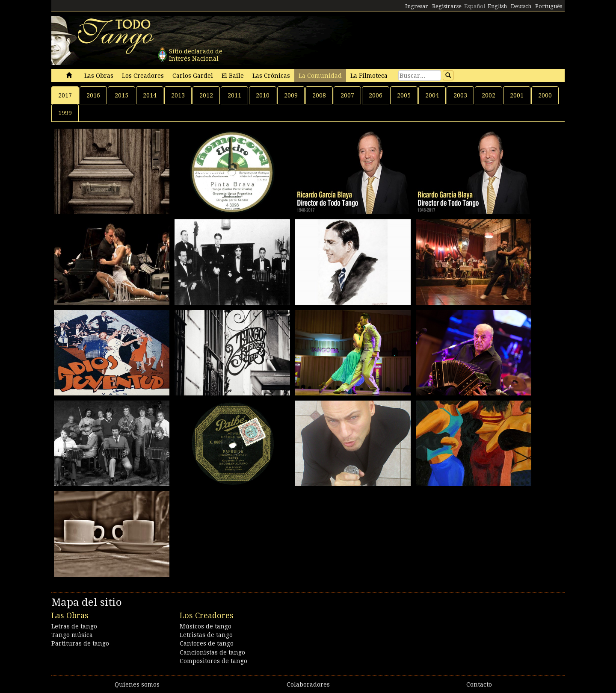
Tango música (72, 635)
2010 (263, 95)
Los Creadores (143, 76)
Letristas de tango (206, 635)
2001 (517, 95)
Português (549, 6)
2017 (65, 95)
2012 (206, 95)
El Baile (233, 76)
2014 (150, 95)
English (497, 6)
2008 (319, 95)
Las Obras (99, 76)
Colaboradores (308, 684)
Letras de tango (74, 626)
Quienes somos (137, 684)
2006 (376, 95)
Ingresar (417, 6)
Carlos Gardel (193, 76)
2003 (460, 95)
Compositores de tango (213, 661)
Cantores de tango (207, 643)
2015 (121, 95)
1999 (65, 113)
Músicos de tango (206, 626)
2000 (545, 95)
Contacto (479, 684)
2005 (404, 95)
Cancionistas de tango (212, 652)
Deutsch (521, 6)
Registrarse (447, 6)
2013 (178, 95)
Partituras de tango (80, 643)
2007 (347, 95)
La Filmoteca (369, 76)
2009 (291, 95)
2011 (234, 95)
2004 (432, 95)
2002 (489, 95)
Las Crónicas (271, 76)
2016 (93, 95)
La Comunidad (320, 76)
